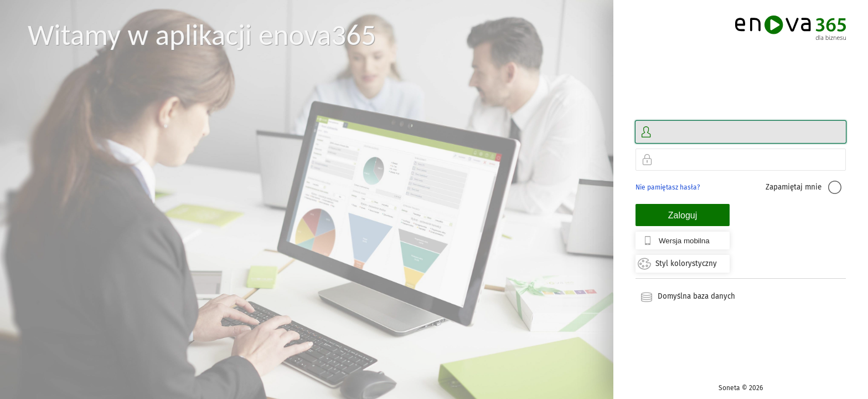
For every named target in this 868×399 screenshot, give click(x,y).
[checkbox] (835, 187)
